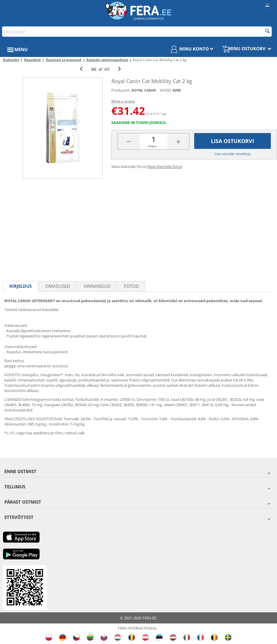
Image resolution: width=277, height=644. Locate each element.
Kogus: (153, 146)
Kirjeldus (21, 286)
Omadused (58, 286)
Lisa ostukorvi (232, 141)
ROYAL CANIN (144, 90)
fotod (131, 286)
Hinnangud (97, 286)
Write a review (123, 101)
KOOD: (166, 90)
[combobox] (137, 32)
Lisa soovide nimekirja (232, 154)
